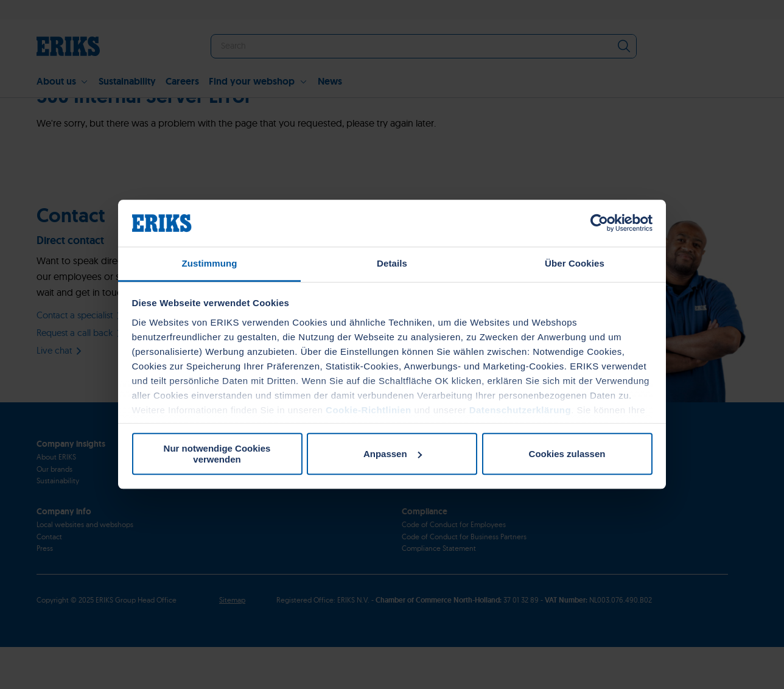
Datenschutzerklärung (520, 410)
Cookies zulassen (567, 454)
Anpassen (393, 454)
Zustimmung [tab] (210, 263)
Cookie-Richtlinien (369, 410)
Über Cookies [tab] (575, 263)
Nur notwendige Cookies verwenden (217, 454)
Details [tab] (392, 263)
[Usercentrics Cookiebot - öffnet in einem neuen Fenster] (599, 223)
